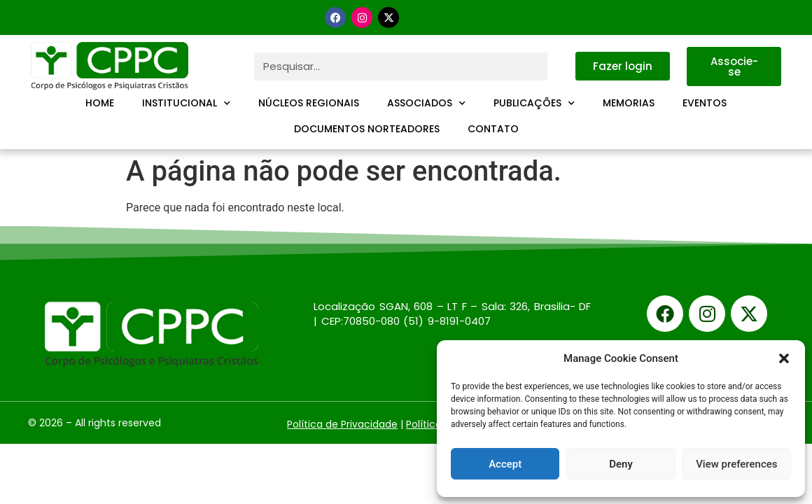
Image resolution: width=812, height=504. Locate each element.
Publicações (534, 104)
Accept (505, 464)
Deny (621, 464)
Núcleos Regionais (309, 103)
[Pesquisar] (561, 66)
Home (100, 103)
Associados (426, 104)
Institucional (186, 104)
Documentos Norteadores (367, 129)
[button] (784, 358)
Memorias (629, 103)
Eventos (705, 103)
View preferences (736, 464)
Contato (493, 129)
